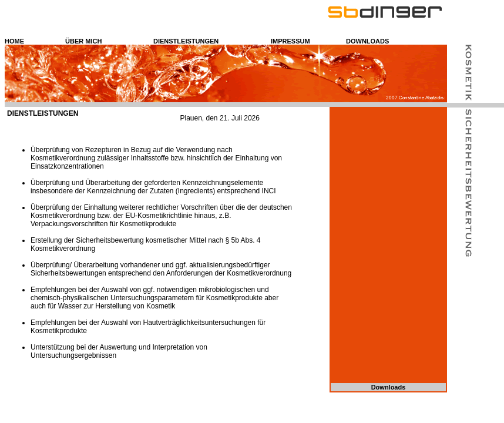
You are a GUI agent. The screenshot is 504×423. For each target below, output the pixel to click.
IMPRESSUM (290, 41)
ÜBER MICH (83, 41)
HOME (14, 41)
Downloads (389, 387)
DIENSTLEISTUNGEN (186, 41)
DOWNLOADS (367, 41)
